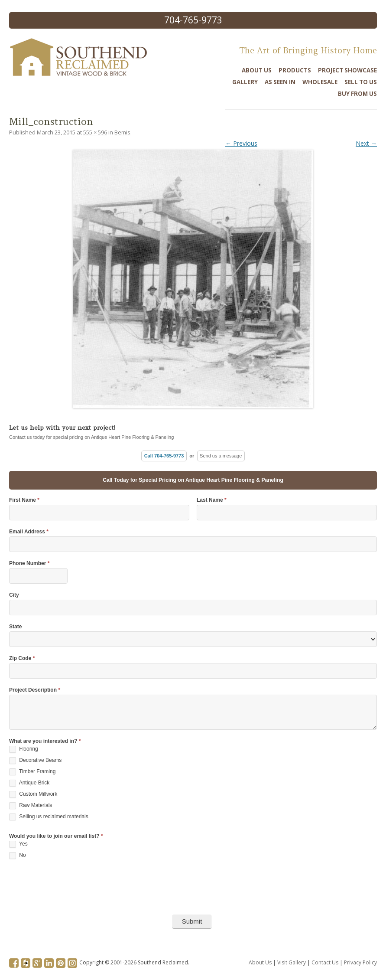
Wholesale (320, 82)
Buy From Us (357, 94)
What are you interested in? (45, 741)
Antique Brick (29, 783)
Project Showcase (347, 70)
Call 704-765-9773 (164, 456)
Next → (366, 143)
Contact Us (325, 962)
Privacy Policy (360, 962)
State (15, 627)
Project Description (35, 690)
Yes (18, 844)
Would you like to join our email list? (56, 836)
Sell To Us (361, 82)
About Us (257, 70)
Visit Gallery (292, 962)
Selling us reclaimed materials (49, 817)
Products (295, 70)
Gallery (245, 82)
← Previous (241, 143)
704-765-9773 (193, 20)
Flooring (24, 749)
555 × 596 (95, 132)
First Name (24, 500)
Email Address (29, 532)
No (18, 856)
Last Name (212, 500)
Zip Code (22, 658)
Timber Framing (32, 772)
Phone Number (29, 563)
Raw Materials (31, 806)
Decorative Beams (35, 761)
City (14, 595)
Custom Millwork (33, 794)
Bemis (122, 132)
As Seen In (280, 82)
